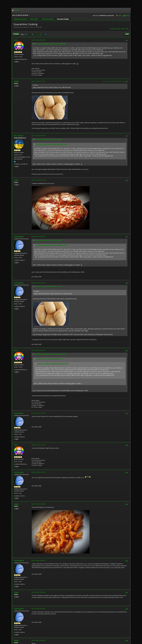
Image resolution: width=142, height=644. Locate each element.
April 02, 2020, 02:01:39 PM (38, 40)
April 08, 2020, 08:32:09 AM (38, 504)
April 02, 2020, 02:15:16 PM (38, 81)
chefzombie (19, 237)
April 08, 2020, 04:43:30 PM (38, 560)
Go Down (16, 34)
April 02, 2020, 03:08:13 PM (38, 136)
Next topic (125, 29)
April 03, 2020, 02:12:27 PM (38, 413)
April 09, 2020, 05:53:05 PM (38, 609)
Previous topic (115, 29)
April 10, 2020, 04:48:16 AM (38, 640)
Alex (16, 40)
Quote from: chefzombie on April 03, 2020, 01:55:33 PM (50, 354)
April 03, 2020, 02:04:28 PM (38, 350)
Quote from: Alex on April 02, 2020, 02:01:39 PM (48, 139)
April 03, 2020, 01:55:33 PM (38, 237)
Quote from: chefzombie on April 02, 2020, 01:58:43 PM (50, 44)
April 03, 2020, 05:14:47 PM (38, 472)
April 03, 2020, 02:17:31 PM (38, 445)
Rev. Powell (19, 136)
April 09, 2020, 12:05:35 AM (38, 592)
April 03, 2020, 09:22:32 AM (38, 180)
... (41, 34)
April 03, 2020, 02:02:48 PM (38, 283)
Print (127, 34)
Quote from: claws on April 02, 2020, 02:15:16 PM (48, 287)
